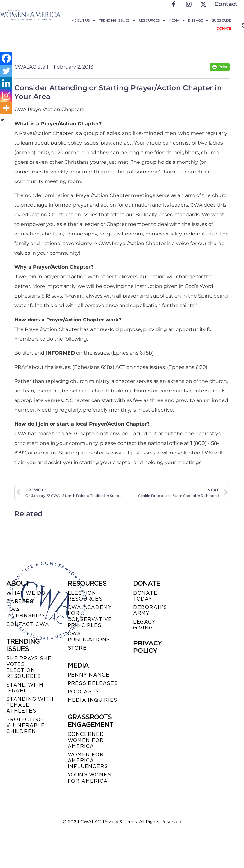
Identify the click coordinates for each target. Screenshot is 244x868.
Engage (198, 20)
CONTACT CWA (28, 624)
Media (176, 20)
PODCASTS (83, 692)
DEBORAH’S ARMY (150, 610)
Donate (224, 29)
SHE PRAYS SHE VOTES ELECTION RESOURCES (29, 667)
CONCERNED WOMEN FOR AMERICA (86, 740)
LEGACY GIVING (145, 625)
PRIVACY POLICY (147, 647)
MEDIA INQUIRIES (93, 700)
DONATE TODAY (145, 596)
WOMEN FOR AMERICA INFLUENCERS (88, 761)
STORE (77, 648)
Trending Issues (117, 20)
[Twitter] (6, 71)
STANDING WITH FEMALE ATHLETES (30, 705)
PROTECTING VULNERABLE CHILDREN (25, 725)
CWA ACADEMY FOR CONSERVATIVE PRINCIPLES (90, 616)
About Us (84, 20)
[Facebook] (6, 58)
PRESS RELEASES (93, 683)
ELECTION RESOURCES (85, 596)
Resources (152, 20)
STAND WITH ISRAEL (25, 688)
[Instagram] (6, 96)
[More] (6, 108)
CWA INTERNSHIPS (26, 613)
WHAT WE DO (26, 593)
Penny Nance (89, 675)
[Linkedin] (6, 83)
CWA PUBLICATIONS (89, 637)
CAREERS (20, 601)
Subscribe (221, 20)
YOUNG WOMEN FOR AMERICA (90, 778)
